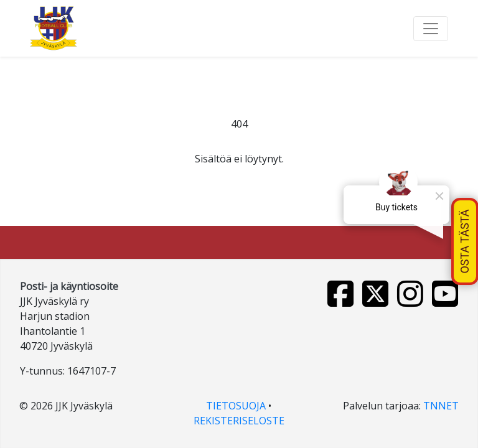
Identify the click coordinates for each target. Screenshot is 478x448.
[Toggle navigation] (431, 29)
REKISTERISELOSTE (239, 421)
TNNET (441, 406)
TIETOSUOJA (236, 406)
